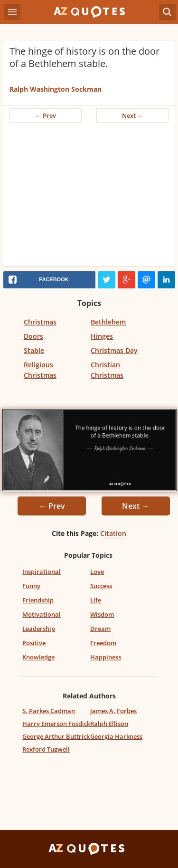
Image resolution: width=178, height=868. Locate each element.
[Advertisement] (89, 200)
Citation (113, 533)
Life (96, 600)
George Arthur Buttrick (56, 736)
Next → (133, 115)
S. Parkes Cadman (49, 711)
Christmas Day (114, 350)
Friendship (38, 600)
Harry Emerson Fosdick (56, 724)
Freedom (103, 643)
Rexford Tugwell (46, 749)
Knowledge (38, 657)
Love (97, 572)
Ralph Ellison (109, 724)
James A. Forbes (113, 711)
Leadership (39, 629)
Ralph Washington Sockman (56, 89)
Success (101, 586)
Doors (33, 336)
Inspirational (42, 572)
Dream (100, 629)
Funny (31, 586)
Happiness (106, 657)
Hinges (102, 336)
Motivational (42, 614)
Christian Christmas (107, 370)
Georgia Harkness (116, 736)
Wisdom (102, 614)
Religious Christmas (40, 370)
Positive (34, 643)
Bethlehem (108, 322)
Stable (34, 350)
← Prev (46, 115)
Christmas (40, 322)
